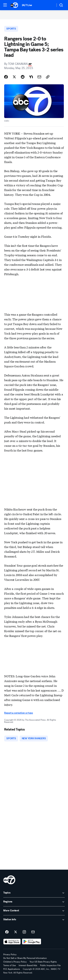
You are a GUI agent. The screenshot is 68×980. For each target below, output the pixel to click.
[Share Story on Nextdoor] (31, 77)
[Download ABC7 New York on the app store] (12, 942)
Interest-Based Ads (28, 965)
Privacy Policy (10, 955)
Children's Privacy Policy (15, 962)
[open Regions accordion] (34, 902)
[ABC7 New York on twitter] (16, 932)
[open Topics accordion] (34, 893)
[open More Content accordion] (34, 911)
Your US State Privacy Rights (43, 962)
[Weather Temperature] (50, 5)
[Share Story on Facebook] (6, 77)
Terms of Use (10, 965)
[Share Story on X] (14, 77)
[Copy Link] (48, 77)
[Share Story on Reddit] (23, 77)
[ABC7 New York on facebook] (7, 932)
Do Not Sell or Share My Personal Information (25, 958)
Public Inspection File (50, 965)
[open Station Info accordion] (34, 920)
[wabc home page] (9, 880)
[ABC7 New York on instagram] (24, 932)
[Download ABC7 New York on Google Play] (32, 942)
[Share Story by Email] (39, 77)
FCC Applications (12, 969)
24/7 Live (27, 5)
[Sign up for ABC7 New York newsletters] (33, 932)
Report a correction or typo (18, 713)
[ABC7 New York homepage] (14, 5)
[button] (5, 5)
